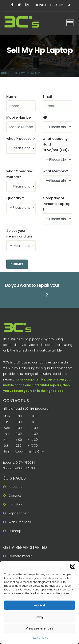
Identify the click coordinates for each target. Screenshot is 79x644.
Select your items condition (20, 233)
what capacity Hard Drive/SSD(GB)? (56, 144)
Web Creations (20, 522)
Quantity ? (15, 198)
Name (11, 96)
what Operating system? (20, 174)
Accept (40, 605)
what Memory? (55, 171)
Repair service (19, 513)
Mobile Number (19, 117)
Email (47, 96)
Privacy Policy (39, 638)
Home (5, 73)
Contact (15, 496)
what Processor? (21, 139)
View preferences (39, 628)
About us (15, 487)
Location (57, 5)
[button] (73, 566)
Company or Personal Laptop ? (57, 204)
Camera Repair (20, 556)
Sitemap (15, 531)
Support (40, 5)
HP (45, 117)
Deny (39, 617)
